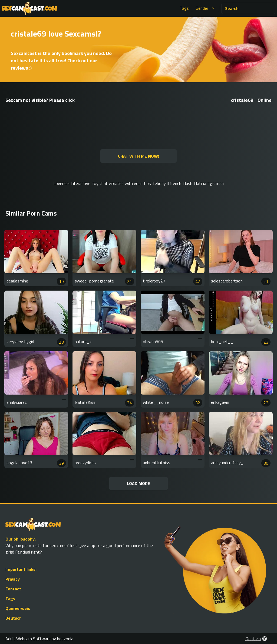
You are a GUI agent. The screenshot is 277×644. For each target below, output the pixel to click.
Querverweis (18, 608)
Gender (206, 8)
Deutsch (14, 618)
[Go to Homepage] (29, 8)
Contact (13, 589)
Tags (184, 8)
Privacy (13, 579)
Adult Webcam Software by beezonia (39, 639)
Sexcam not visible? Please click (40, 100)
